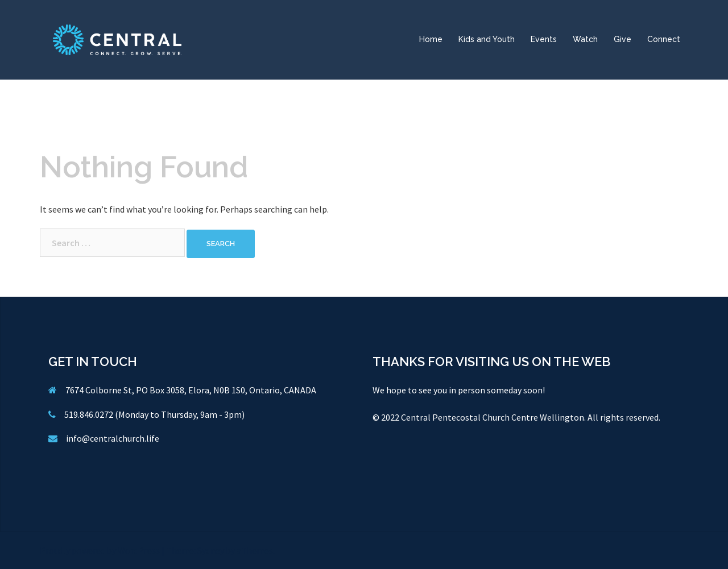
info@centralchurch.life (113, 438)
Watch (585, 39)
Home (431, 39)
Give (622, 39)
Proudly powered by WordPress (100, 550)
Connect (664, 39)
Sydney (211, 550)
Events (544, 39)
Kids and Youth (487, 39)
